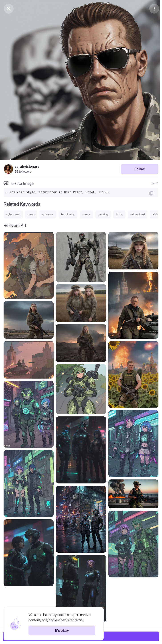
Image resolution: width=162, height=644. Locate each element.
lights (119, 214)
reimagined (138, 214)
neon (31, 214)
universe (48, 214)
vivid (155, 214)
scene (86, 214)
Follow (140, 169)
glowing (103, 214)
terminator (68, 214)
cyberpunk (13, 214)
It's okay (62, 630)
